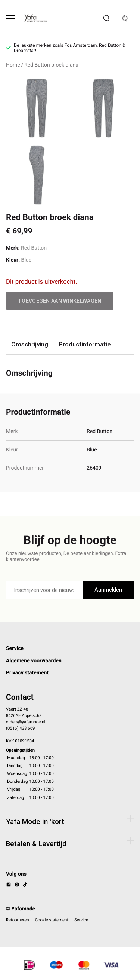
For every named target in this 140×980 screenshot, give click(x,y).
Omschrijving (30, 344)
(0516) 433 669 (20, 728)
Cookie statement (52, 920)
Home (13, 65)
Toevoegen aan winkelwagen (60, 301)
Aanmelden (108, 590)
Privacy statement (27, 673)
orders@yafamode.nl (26, 722)
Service (15, 648)
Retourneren (18, 920)
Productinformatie (85, 344)
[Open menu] (11, 18)
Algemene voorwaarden (34, 661)
